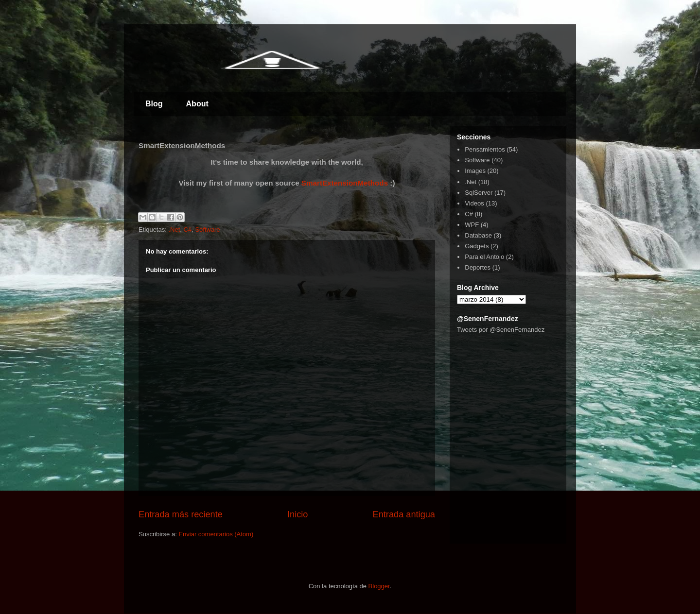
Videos (474, 203)
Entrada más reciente (181, 514)
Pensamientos (485, 149)
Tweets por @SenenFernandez (501, 330)
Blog (154, 104)
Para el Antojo (484, 257)
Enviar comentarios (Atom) (216, 534)
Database (478, 235)
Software (207, 230)
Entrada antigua (404, 514)
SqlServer (479, 193)
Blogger (379, 586)
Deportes (478, 267)
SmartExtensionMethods (345, 183)
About (197, 104)
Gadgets (477, 246)
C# (188, 230)
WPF (472, 225)
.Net (174, 230)
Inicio (297, 514)
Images (475, 171)
